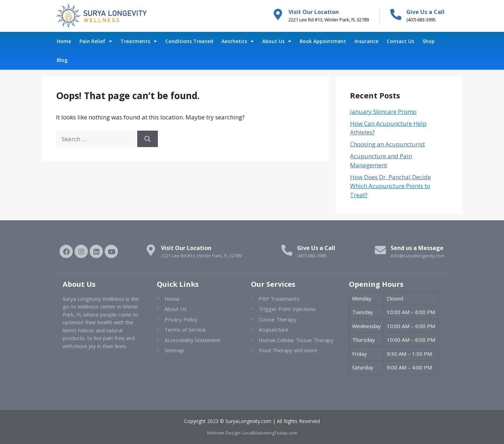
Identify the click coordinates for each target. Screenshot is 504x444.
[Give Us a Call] (396, 14)
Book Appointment (323, 41)
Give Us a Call (425, 12)
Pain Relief (96, 41)
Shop (429, 41)
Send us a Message (417, 248)
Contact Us (400, 41)
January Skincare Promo (383, 112)
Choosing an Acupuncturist (387, 144)
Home (64, 41)
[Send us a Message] (380, 250)
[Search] (148, 139)
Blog (62, 60)
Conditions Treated (189, 41)
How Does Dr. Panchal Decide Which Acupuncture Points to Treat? (390, 186)
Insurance (366, 41)
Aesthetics (238, 41)
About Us (277, 41)
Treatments (139, 41)
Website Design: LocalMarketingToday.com (252, 433)
